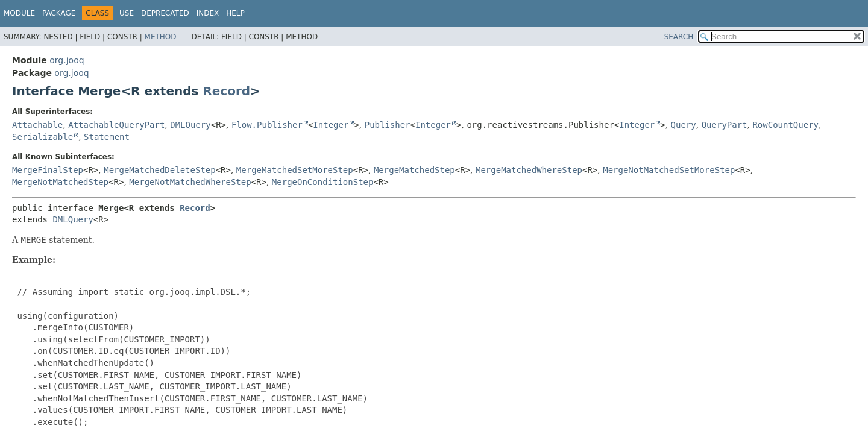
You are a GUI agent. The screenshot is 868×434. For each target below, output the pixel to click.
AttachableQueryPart (116, 125)
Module (19, 13)
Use (127, 13)
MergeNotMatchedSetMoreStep (669, 170)
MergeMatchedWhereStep (529, 170)
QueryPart (725, 125)
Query (684, 125)
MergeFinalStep (48, 170)
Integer (331, 125)
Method (161, 37)
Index (208, 13)
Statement (107, 137)
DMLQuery (190, 125)
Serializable (42, 137)
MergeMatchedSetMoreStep (295, 170)
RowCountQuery (785, 125)
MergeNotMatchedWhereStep (190, 182)
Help (235, 13)
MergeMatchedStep (414, 170)
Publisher (388, 125)
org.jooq (67, 60)
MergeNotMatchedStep (60, 182)
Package (59, 13)
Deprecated (165, 13)
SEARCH (679, 37)
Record (226, 91)
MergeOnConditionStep (323, 182)
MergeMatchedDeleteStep (159, 170)
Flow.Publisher (267, 125)
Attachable (37, 125)
